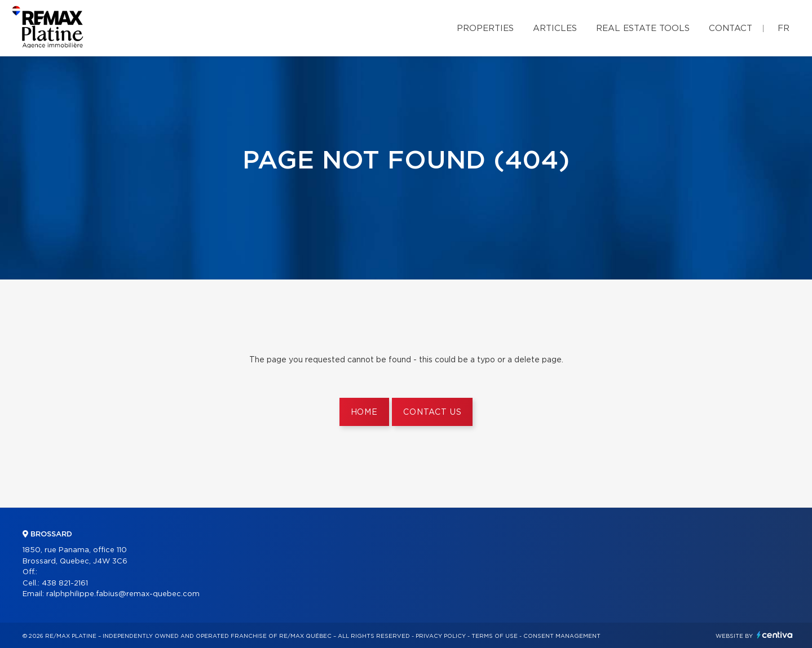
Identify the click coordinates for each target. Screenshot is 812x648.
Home (364, 412)
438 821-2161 (65, 583)
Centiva (775, 635)
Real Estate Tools (643, 28)
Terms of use (495, 636)
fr (784, 28)
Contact (731, 28)
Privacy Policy (441, 636)
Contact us (432, 412)
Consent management (562, 636)
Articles (555, 28)
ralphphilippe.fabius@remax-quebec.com (123, 594)
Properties (485, 28)
